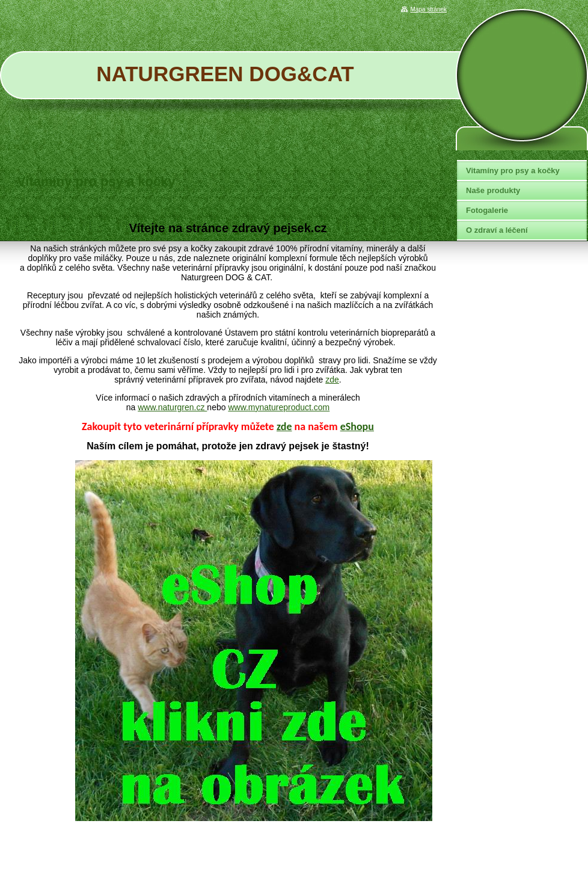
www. (238, 407)
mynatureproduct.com (289, 407)
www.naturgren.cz (172, 407)
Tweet (428, 204)
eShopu (357, 426)
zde (332, 380)
